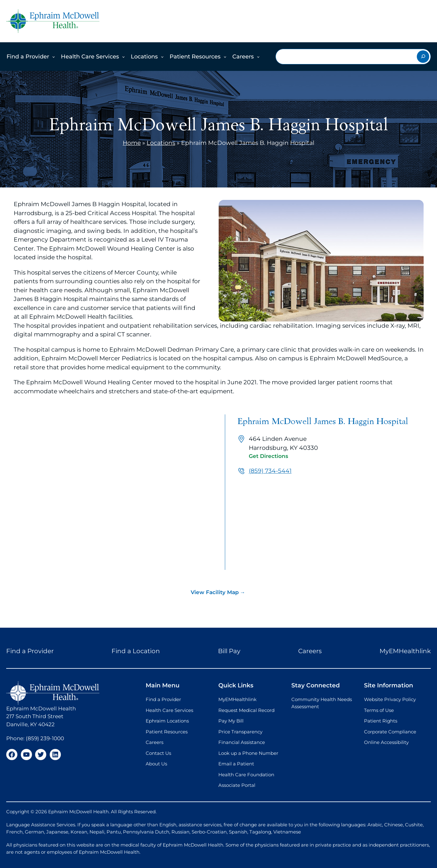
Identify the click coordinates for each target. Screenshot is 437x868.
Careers (243, 57)
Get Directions (269, 456)
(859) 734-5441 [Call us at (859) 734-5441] (270, 471)
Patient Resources (195, 57)
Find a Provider (28, 57)
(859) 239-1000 (45, 738)
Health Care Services (90, 57)
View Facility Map (215, 592)
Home (132, 143)
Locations (144, 57)
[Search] (423, 57)
